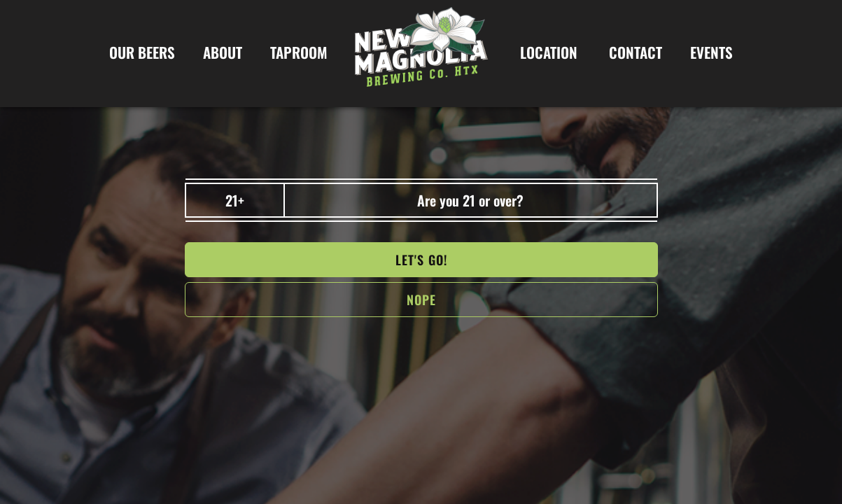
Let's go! (421, 260)
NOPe (421, 300)
